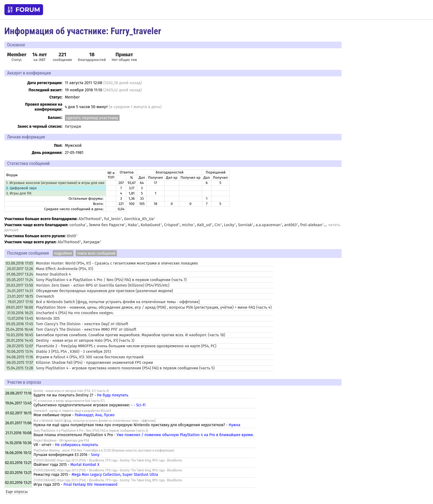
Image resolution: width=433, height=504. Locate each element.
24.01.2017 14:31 (20, 291)
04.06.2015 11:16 (20, 357)
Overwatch (45, 296)
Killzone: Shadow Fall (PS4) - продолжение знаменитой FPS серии (94, 363)
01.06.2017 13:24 (20, 274)
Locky (229, 225)
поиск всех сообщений (96, 253)
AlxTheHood (89, 219)
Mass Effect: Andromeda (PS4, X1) (64, 269)
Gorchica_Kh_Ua (139, 219)
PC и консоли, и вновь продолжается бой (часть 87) (69, 401)
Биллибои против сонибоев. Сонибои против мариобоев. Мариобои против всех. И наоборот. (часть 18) (130, 335)
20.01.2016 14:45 (19, 341)
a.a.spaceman (268, 225)
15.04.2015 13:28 (20, 368)
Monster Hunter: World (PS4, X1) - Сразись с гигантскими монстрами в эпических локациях (117, 263)
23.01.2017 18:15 (20, 296)
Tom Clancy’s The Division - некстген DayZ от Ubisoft (82, 324)
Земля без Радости (106, 225)
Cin (217, 225)
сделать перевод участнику (92, 118)
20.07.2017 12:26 (20, 269)
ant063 (290, 225)
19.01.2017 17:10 (20, 302)
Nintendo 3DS (48, 318)
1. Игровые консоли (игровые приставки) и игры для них (55, 183)
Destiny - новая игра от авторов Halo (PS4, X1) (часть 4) (71, 391)
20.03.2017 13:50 (19, 285)
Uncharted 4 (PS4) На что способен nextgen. (75, 313)
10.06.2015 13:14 (20, 352)
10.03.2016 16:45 (20, 335)
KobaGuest (150, 225)
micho (187, 225)
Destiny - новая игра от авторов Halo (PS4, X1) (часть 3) (85, 341)
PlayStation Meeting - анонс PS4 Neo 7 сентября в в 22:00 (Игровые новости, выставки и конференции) (104, 450)
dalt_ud (204, 225)
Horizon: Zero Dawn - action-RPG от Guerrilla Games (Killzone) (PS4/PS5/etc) (103, 285)
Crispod (171, 225)
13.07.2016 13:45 (20, 318)
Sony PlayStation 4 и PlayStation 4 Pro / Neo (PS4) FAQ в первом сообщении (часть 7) (111, 280)
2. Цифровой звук (21, 188)
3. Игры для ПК (19, 193)
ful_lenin (112, 219)
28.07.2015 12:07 (20, 346)
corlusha (77, 225)
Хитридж (73, 126)
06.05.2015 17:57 (20, 363)
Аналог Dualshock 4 (53, 274)
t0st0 (71, 236)
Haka (132, 225)
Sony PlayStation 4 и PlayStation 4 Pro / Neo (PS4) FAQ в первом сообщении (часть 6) (91, 431)
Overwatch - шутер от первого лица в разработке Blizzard (72, 411)
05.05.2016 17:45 (19, 324)
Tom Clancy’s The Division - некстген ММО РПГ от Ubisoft (86, 330)
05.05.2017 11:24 (20, 280)
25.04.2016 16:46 (19, 330)
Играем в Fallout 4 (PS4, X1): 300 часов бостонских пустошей (90, 357)
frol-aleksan (311, 225)
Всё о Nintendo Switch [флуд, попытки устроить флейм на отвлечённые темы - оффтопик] (118, 302)
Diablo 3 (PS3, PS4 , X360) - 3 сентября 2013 (74, 352)
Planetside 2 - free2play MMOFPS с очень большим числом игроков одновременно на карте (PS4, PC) (126, 346)
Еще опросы (17, 492)
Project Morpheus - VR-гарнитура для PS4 (61, 441)
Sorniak (245, 225)
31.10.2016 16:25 (20, 313)
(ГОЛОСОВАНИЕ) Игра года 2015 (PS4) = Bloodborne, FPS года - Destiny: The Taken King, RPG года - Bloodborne (108, 460)
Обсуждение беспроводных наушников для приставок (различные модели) (105, 291)
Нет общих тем (124, 57)
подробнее (63, 253)
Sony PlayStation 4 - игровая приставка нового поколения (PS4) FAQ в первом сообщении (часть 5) (125, 368)
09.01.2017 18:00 (19, 307)
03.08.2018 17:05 (19, 263)
